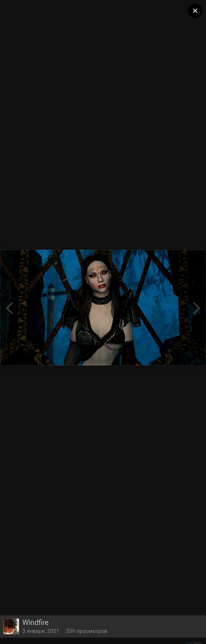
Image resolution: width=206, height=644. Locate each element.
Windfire (35, 622)
